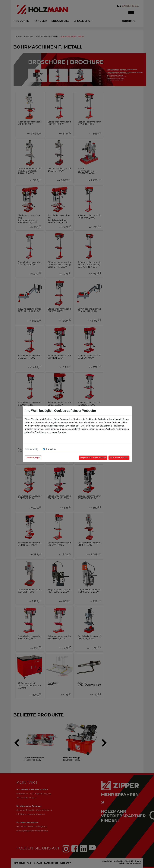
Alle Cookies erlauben (119, 458)
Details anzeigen (33, 458)
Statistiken (51, 449)
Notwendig (33, 449)
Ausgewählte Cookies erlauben (93, 458)
